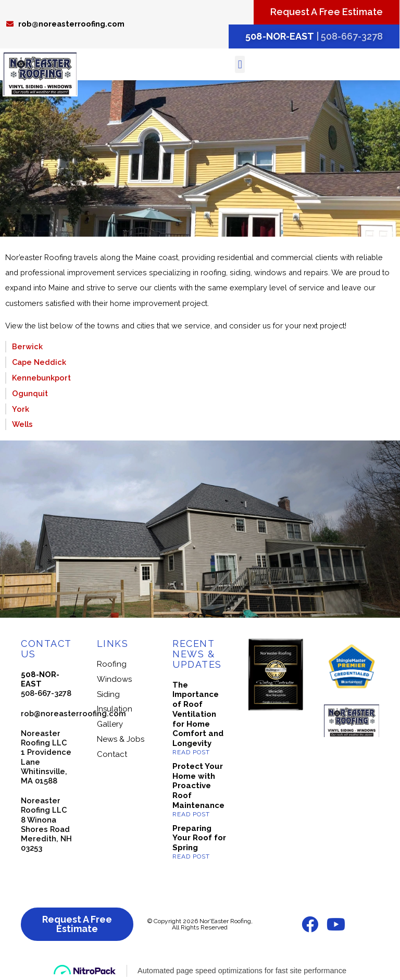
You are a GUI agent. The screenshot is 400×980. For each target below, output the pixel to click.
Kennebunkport (41, 378)
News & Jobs (121, 739)
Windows (114, 679)
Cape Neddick (39, 362)
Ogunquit (30, 393)
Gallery (110, 724)
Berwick (27, 346)
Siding (108, 694)
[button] (240, 64)
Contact (112, 754)
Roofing (112, 664)
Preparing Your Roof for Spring (199, 838)
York (21, 409)
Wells (22, 424)
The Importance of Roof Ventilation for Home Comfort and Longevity (198, 714)
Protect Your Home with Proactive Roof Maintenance (198, 786)
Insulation (115, 709)
